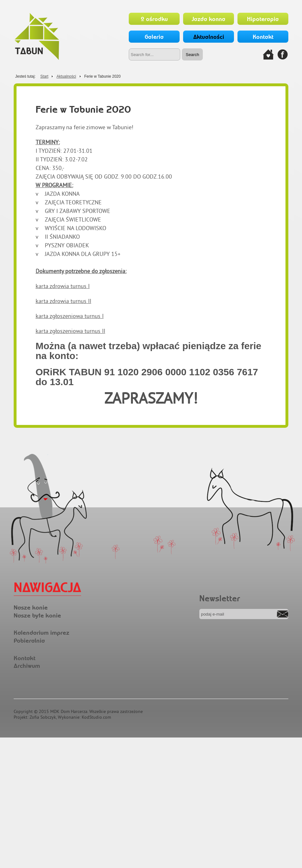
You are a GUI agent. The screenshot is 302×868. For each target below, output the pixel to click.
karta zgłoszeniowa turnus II (70, 331)
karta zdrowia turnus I (63, 286)
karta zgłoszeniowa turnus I (70, 316)
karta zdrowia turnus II (63, 301)
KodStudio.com (96, 717)
